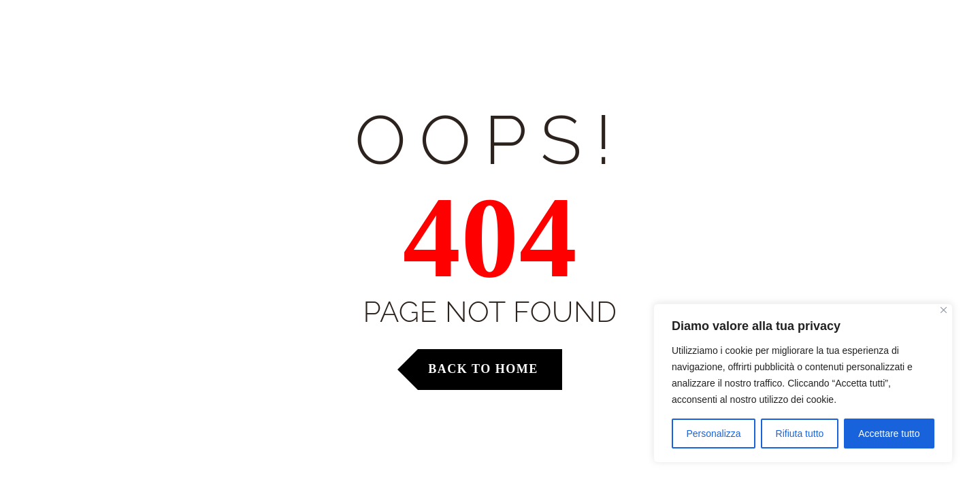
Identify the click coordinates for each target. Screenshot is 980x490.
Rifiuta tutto (800, 434)
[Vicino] (944, 310)
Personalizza (713, 434)
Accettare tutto (889, 434)
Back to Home (483, 369)
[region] (803, 383)
